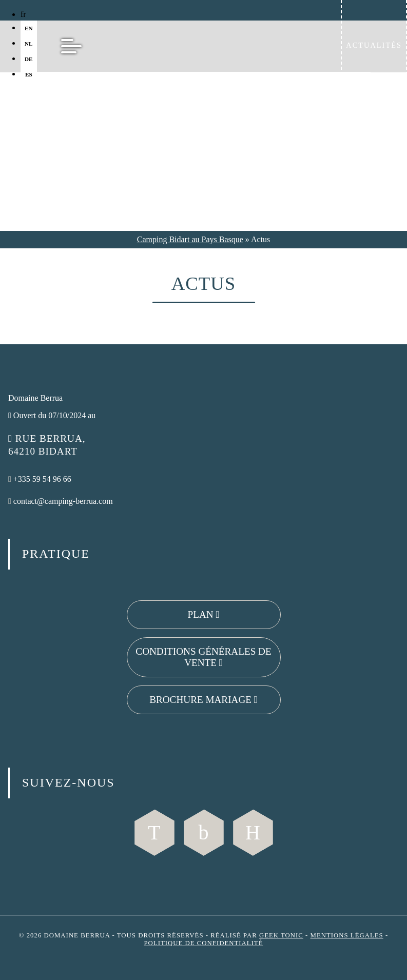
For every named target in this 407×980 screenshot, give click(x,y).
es (29, 74)
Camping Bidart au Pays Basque (190, 239)
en (29, 28)
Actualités (374, 45)
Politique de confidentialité (203, 943)
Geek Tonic (281, 935)
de (29, 59)
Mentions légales (347, 935)
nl (29, 44)
